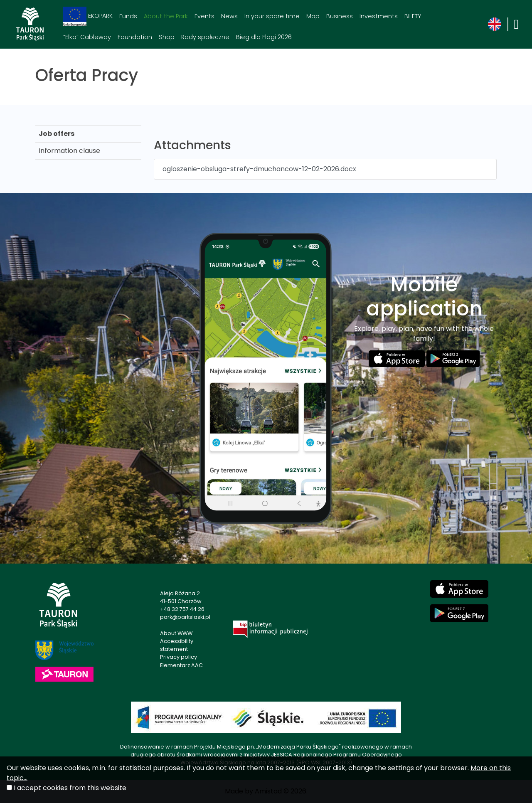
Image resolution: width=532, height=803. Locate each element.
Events (204, 16)
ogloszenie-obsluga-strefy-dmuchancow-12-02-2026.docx (259, 169)
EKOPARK (88, 16)
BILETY (413, 16)
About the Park (166, 16)
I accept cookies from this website (70, 788)
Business (340, 16)
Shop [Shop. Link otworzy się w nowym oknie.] (167, 37)
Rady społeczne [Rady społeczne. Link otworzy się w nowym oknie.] (205, 37)
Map (313, 16)
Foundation (135, 37)
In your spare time (272, 16)
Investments (379, 16)
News (229, 16)
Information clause (69, 151)
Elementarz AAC (181, 665)
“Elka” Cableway (87, 37)
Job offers (57, 134)
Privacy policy (179, 657)
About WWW (176, 633)
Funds (128, 16)
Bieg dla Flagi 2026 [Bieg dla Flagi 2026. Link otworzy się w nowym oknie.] (264, 37)
